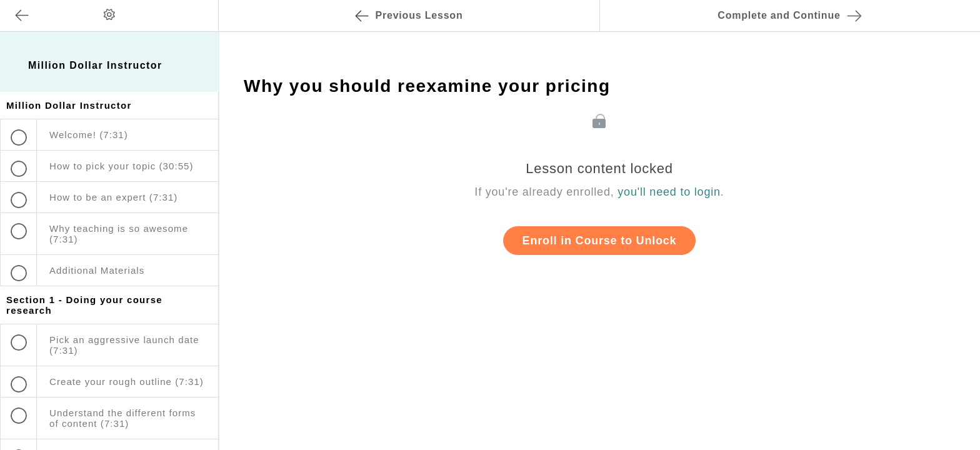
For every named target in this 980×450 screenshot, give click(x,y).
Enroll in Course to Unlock (600, 241)
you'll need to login (669, 192)
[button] (196, 6)
